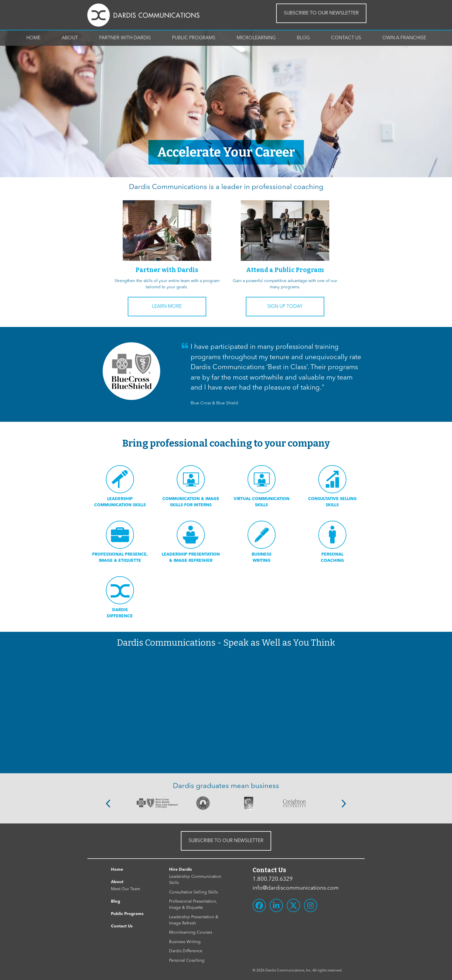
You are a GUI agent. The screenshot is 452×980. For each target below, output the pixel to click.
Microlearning (256, 38)
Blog (303, 38)
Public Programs (194, 38)
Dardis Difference (186, 951)
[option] (157, 803)
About (70, 38)
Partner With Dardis (125, 38)
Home (33, 38)
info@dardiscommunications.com (296, 888)
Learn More (167, 307)
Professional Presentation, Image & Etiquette (193, 905)
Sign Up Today (285, 307)
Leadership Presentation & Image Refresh (194, 920)
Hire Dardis (181, 870)
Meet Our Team (126, 889)
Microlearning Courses (191, 932)
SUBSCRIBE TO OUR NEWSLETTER (321, 13)
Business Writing (185, 942)
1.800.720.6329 (273, 879)
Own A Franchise (404, 38)
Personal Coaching (187, 961)
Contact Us (346, 38)
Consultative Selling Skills (193, 892)
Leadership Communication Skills (195, 880)
